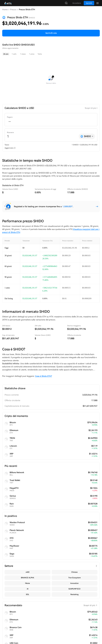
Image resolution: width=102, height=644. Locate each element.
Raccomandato (51, 605)
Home (5, 9)
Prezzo (13, 9)
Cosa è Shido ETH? (43, 376)
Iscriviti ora (51, 33)
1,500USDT (68, 206)
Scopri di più (90, 108)
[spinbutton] (51, 121)
